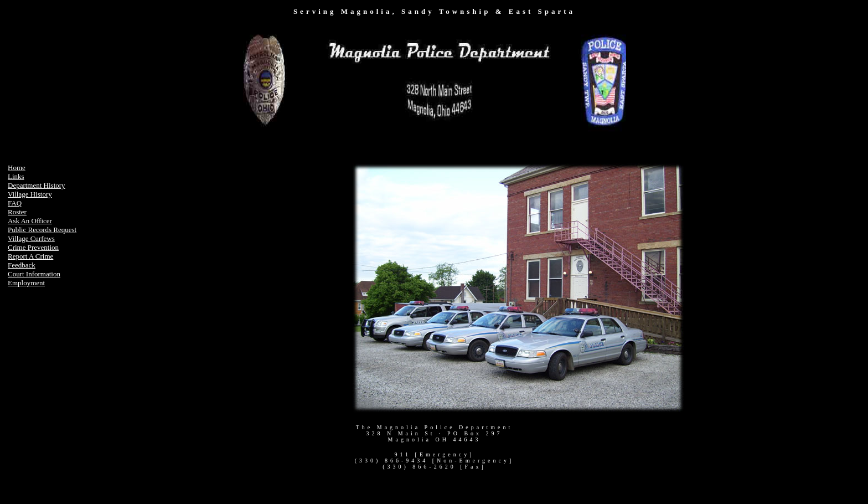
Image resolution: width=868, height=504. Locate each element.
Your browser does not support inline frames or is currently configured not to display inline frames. (434, 83)
